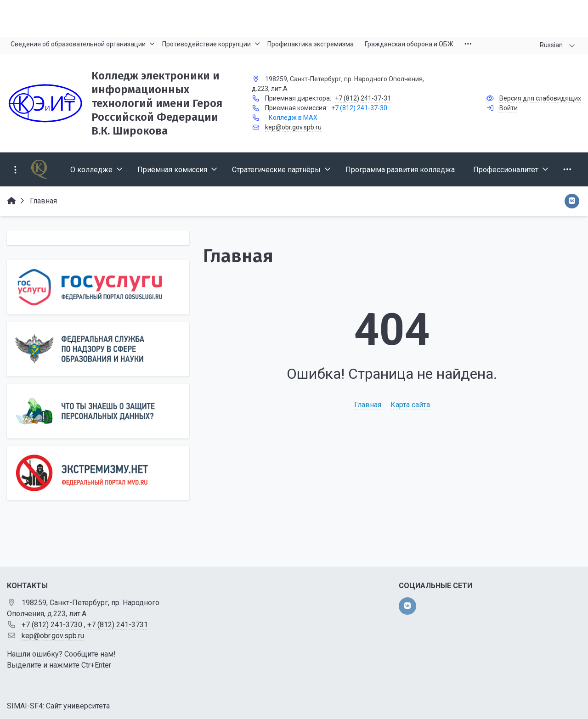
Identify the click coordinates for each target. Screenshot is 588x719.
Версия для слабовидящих (540, 98)
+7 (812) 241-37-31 (363, 98)
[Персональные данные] (98, 411)
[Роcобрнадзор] (98, 349)
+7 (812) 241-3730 (52, 625)
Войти (509, 108)
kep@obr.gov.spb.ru (293, 127)
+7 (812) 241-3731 (118, 625)
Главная (368, 405)
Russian (551, 45)
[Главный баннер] (294, 18)
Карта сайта (410, 405)
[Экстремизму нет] (98, 473)
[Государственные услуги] (98, 287)
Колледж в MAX (293, 118)
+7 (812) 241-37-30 (359, 108)
